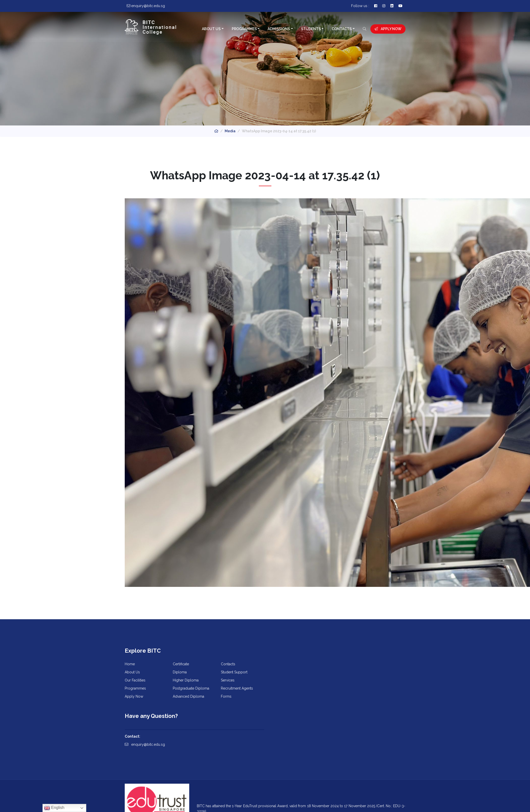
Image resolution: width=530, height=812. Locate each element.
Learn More (212, 784)
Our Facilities (135, 681)
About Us (211, 29)
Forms (226, 697)
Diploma (180, 673)
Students (311, 29)
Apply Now (388, 29)
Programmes (244, 29)
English (54, 808)
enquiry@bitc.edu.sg (289, 680)
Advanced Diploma (188, 697)
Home (130, 665)
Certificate (181, 665)
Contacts (342, 29)
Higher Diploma (186, 681)
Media (230, 131)
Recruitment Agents (237, 689)
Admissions (279, 29)
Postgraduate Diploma (191, 689)
